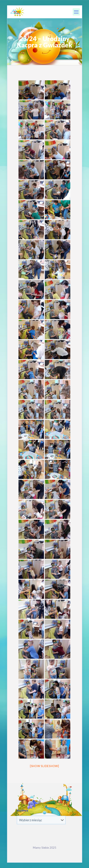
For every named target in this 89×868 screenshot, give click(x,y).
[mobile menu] (76, 12)
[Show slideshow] (44, 766)
